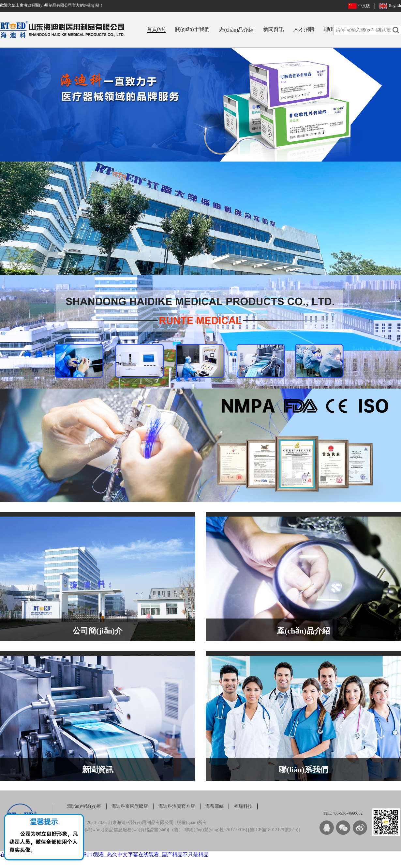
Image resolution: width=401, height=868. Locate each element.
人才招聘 (304, 29)
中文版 (364, 6)
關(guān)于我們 (192, 29)
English (395, 6)
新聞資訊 (274, 29)
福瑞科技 (243, 806)
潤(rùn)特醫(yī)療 (84, 806)
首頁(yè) (156, 29)
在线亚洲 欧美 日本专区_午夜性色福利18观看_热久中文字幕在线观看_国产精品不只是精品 (104, 854)
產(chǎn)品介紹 (237, 30)
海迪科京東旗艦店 (130, 806)
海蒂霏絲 (215, 806)
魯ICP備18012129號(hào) (274, 830)
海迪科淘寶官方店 (177, 806)
